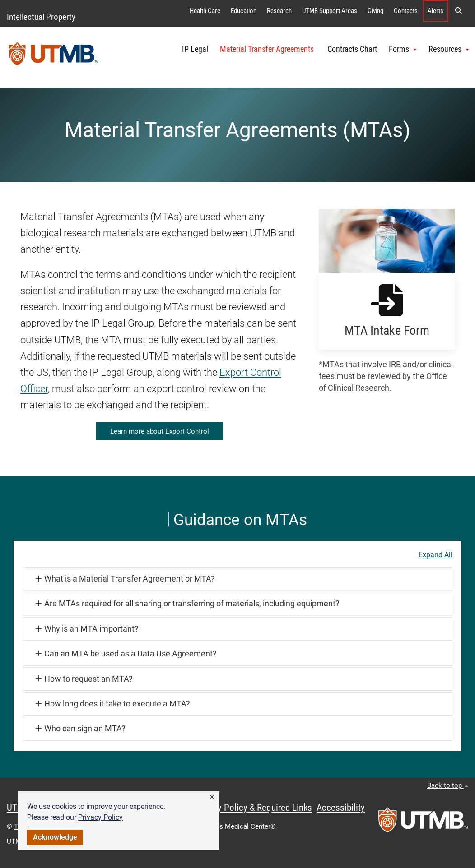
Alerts (435, 11)
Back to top (448, 785)
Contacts (406, 11)
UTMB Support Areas (330, 11)
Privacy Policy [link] (100, 817)
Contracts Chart (352, 49)
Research (279, 11)
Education (244, 11)
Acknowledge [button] (55, 837)
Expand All (435, 555)
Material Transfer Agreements (268, 49)
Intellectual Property (41, 17)
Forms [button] (403, 49)
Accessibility (341, 808)
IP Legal (195, 49)
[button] (212, 797)
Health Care (205, 11)
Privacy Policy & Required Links (253, 808)
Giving (375, 11)
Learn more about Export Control (160, 431)
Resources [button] (449, 49)
